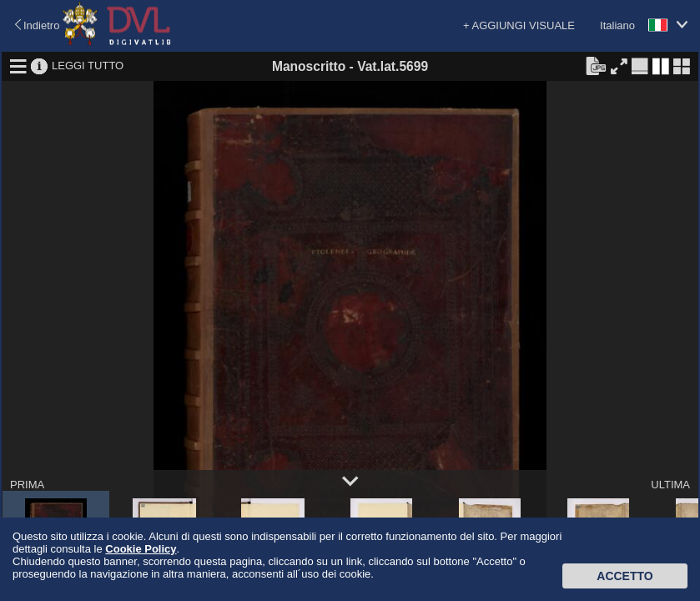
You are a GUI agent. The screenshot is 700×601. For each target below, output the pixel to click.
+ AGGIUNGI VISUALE (519, 25)
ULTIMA (670, 485)
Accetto (624, 576)
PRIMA (27, 485)
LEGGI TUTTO (88, 66)
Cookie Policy (141, 549)
